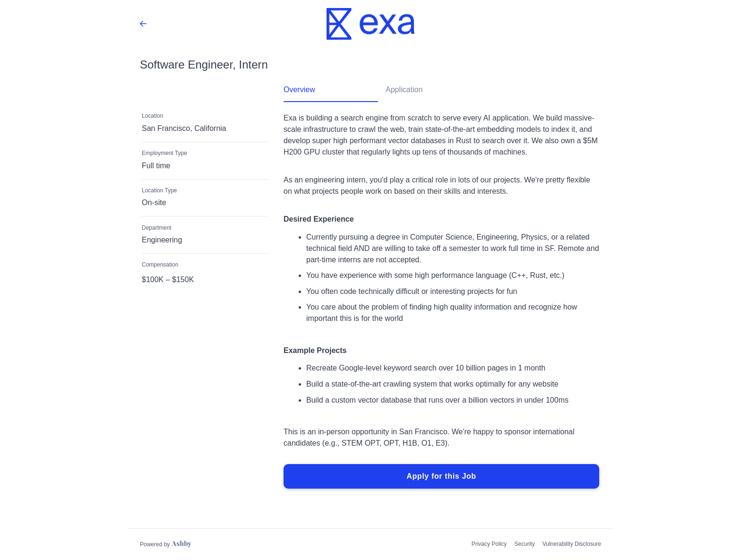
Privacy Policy (489, 544)
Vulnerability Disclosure (572, 544)
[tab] (331, 93)
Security (524, 544)
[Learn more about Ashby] (166, 544)
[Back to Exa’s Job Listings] (143, 24)
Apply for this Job (441, 476)
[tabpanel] (441, 301)
